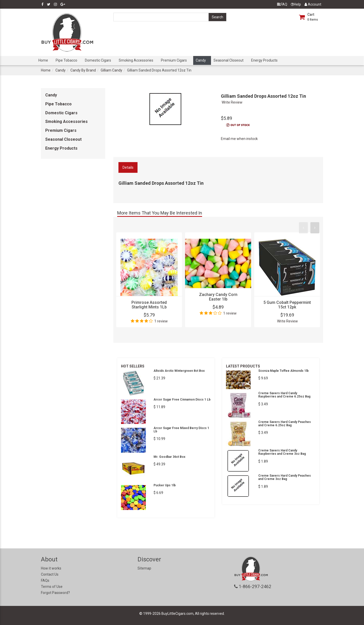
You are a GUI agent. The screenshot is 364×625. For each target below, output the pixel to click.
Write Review (232, 102)
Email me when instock (239, 139)
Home (43, 60)
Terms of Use (52, 587)
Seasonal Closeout (229, 60)
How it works (51, 568)
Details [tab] (128, 167)
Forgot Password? (55, 593)
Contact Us (50, 574)
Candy (201, 60)
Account (313, 4)
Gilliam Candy (111, 70)
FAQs (45, 580)
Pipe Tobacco (66, 60)
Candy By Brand (83, 70)
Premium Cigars (174, 60)
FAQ (282, 4)
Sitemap (144, 568)
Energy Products (264, 60)
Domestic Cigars (98, 60)
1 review (161, 321)
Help (296, 4)
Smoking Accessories (136, 60)
